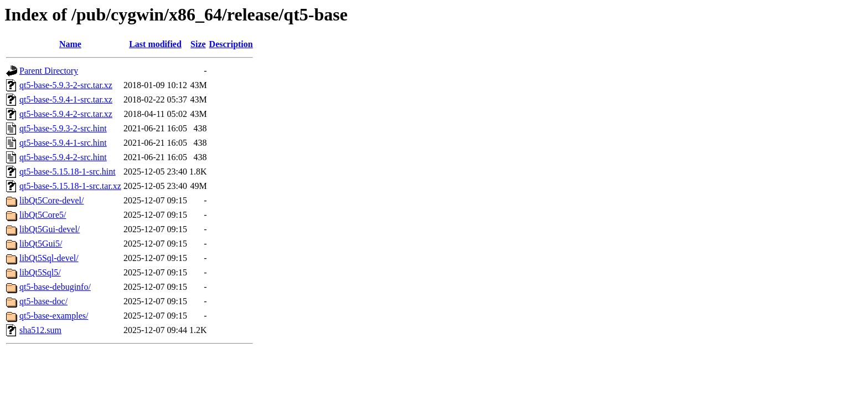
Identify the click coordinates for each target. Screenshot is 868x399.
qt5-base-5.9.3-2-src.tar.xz (66, 85)
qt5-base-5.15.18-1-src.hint (68, 172)
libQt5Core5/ (43, 215)
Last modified (155, 44)
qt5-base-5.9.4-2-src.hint (63, 157)
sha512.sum (40, 330)
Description (231, 44)
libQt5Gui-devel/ (50, 229)
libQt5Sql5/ (40, 272)
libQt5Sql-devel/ (49, 258)
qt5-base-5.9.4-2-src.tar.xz (66, 114)
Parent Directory (49, 71)
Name (70, 44)
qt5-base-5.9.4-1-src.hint (63, 143)
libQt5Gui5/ (41, 244)
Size (198, 44)
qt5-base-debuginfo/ (55, 287)
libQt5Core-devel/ (51, 200)
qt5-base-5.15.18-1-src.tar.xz (70, 186)
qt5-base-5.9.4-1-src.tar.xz (66, 99)
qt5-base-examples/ (54, 316)
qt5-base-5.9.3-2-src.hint (63, 128)
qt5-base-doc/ (43, 301)
